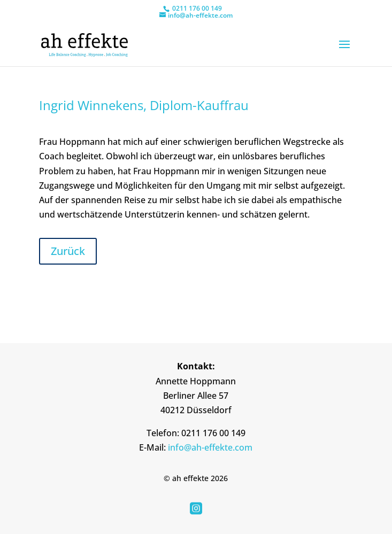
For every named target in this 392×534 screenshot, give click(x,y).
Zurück (68, 251)
